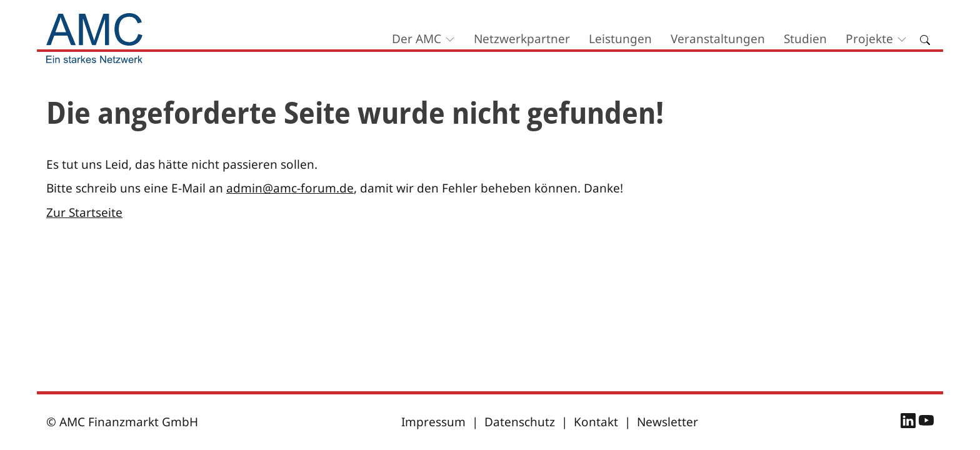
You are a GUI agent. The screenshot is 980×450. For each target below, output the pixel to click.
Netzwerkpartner (522, 39)
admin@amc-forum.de (290, 188)
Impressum (433, 422)
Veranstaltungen (718, 39)
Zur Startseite (84, 212)
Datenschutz (520, 422)
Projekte (869, 39)
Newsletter (667, 422)
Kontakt (596, 422)
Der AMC (417, 39)
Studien (805, 39)
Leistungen (620, 39)
